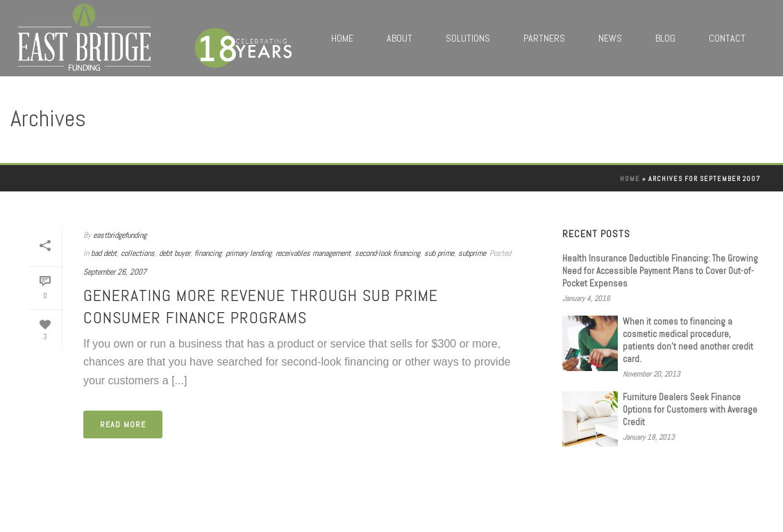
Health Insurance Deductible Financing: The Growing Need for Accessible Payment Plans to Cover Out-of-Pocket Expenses (660, 271)
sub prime (439, 253)
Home (342, 38)
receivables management (313, 253)
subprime (472, 253)
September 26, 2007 (115, 272)
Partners (544, 38)
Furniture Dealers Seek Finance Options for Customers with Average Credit (690, 410)
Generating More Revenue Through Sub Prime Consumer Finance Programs (261, 306)
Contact (727, 38)
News (610, 38)
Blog (665, 38)
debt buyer (175, 253)
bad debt (104, 253)
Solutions (468, 38)
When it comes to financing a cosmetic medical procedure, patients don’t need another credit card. (688, 340)
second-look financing (387, 253)
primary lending (249, 253)
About (399, 38)
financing (208, 253)
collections (138, 253)
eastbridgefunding (120, 235)
